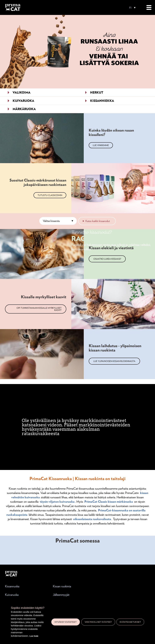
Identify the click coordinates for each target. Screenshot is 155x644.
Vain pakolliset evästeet (98, 622)
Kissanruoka (12, 586)
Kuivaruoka (23, 101)
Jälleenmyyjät (61, 595)
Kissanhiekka (102, 101)
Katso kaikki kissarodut (98, 221)
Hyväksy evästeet (66, 622)
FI (130, 8)
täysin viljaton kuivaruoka (57, 502)
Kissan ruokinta (62, 586)
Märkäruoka (24, 109)
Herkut (97, 92)
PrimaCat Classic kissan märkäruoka (109, 502)
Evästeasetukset (130, 622)
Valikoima (22, 92)
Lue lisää (34, 636)
